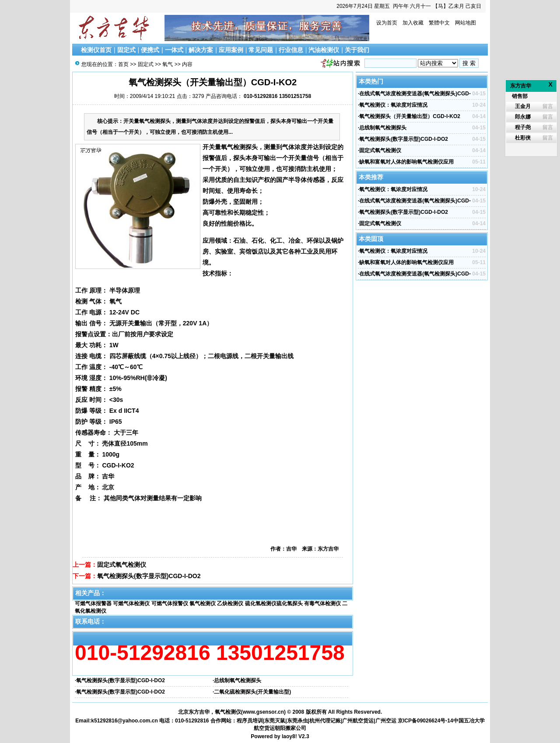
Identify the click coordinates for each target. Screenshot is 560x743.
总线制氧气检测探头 (238, 680)
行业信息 (291, 50)
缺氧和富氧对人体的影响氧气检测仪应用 (406, 162)
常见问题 (261, 50)
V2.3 (304, 736)
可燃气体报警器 (93, 603)
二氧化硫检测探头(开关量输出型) (252, 692)
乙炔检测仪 (230, 603)
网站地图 (465, 23)
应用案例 (231, 50)
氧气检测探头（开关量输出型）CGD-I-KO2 (410, 116)
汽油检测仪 (324, 50)
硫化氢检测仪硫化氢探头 (274, 603)
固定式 (126, 50)
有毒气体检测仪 (322, 603)
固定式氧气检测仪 (122, 565)
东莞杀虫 (297, 721)
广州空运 (386, 721)
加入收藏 (413, 23)
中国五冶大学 (469, 721)
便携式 (150, 50)
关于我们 (357, 50)
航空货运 (264, 728)
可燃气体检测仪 (131, 603)
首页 (123, 64)
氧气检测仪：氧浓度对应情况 (393, 105)
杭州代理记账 (325, 721)
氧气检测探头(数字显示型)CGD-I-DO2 (149, 576)
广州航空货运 (358, 721)
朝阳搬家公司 (290, 728)
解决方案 (201, 50)
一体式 (174, 50)
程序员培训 (250, 721)
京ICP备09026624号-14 (425, 721)
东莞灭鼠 (275, 721)
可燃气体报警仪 (170, 603)
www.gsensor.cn (263, 712)
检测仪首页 (96, 50)
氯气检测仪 (203, 603)
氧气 (168, 64)
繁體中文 (439, 23)
